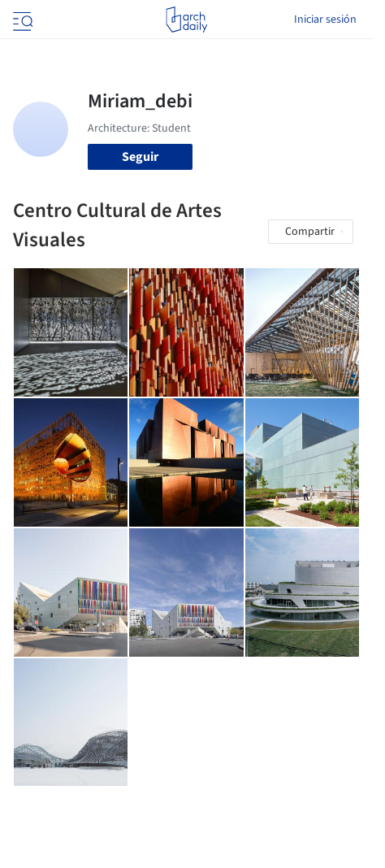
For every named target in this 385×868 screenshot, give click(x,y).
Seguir (140, 157)
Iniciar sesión (325, 20)
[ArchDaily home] (186, 20)
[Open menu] (21, 20)
